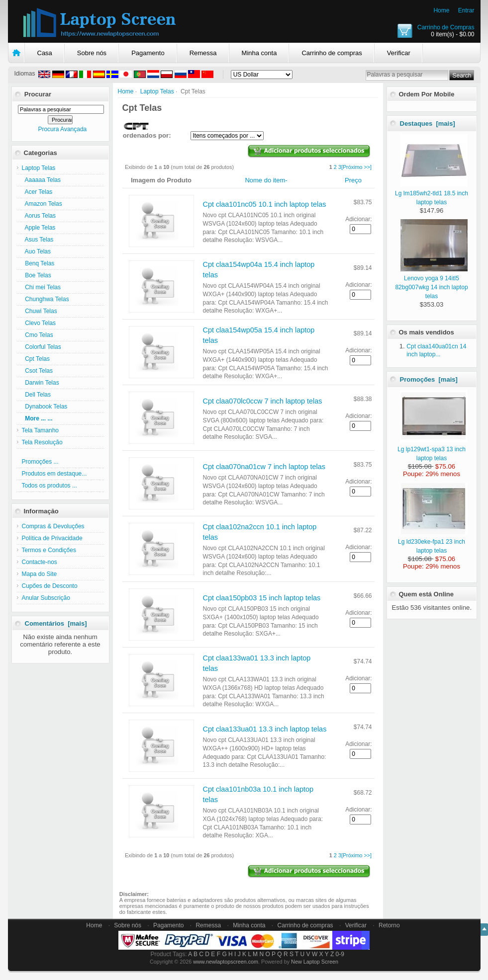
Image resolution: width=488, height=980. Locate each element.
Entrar (466, 10)
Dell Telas (36, 395)
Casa (45, 53)
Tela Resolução (42, 442)
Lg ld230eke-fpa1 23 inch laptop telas (433, 542)
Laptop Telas (157, 91)
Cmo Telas (38, 335)
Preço (353, 180)
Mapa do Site (40, 574)
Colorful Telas (42, 347)
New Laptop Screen (315, 962)
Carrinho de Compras (446, 27)
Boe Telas (37, 275)
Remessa (203, 53)
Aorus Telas (39, 216)
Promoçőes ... (40, 462)
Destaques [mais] (428, 123)
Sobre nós (92, 53)
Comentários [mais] (56, 623)
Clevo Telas (39, 323)
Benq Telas (38, 263)
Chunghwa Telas (46, 299)
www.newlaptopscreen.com (226, 962)
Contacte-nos (40, 562)
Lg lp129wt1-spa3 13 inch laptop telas (433, 449)
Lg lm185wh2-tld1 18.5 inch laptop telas (432, 193)
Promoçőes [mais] (429, 379)
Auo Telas (37, 251)
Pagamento (148, 53)
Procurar (38, 94)
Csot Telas (37, 371)
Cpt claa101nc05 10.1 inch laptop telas (265, 204)
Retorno (389, 925)
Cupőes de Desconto (50, 586)
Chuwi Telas (40, 311)
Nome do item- (266, 180)
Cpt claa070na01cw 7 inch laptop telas (264, 467)
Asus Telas (38, 240)
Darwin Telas (41, 383)
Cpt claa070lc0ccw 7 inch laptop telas (263, 401)
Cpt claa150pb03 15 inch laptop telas (262, 598)
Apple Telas (39, 228)
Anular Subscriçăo (46, 598)
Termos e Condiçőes (49, 550)
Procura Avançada (62, 129)
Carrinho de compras (332, 53)
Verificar (399, 53)
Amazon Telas (42, 204)
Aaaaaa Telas (42, 180)
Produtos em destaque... (54, 474)
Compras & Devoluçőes (53, 526)
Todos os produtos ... (49, 486)
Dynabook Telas (45, 407)
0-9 (340, 954)
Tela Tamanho (41, 430)
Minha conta (259, 53)
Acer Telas (37, 192)
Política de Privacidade (52, 538)
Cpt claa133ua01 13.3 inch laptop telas (265, 729)
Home (441, 10)
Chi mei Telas (41, 287)
